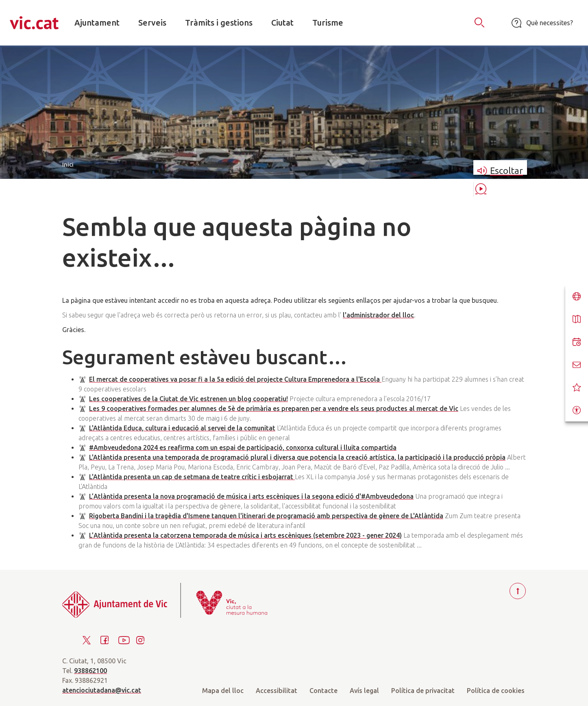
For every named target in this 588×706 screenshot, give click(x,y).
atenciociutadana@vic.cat (102, 690)
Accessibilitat (277, 691)
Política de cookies (496, 691)
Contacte (323, 691)
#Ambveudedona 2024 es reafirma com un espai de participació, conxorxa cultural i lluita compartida (243, 447)
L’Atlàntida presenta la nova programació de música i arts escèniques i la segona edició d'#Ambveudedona (251, 496)
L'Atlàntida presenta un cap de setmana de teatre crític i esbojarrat (192, 477)
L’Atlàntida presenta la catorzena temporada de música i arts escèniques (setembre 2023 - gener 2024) (245, 535)
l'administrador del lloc (378, 315)
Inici (68, 164)
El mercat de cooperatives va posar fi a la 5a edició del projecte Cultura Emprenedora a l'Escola (235, 379)
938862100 (90, 671)
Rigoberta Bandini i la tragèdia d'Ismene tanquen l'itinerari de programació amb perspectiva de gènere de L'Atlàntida (266, 516)
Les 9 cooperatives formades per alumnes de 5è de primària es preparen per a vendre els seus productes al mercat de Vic (274, 408)
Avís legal (364, 691)
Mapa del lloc (223, 691)
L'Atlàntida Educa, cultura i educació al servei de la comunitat (182, 428)
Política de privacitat (423, 691)
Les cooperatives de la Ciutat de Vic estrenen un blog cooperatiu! (188, 399)
